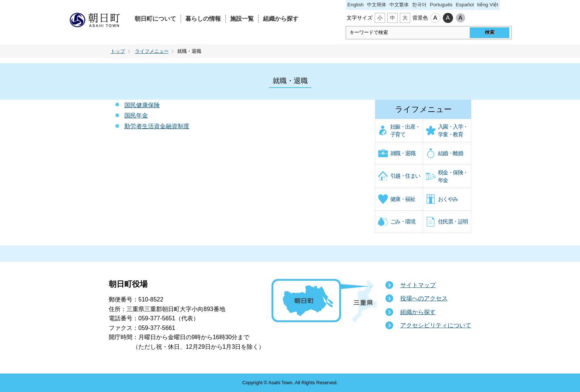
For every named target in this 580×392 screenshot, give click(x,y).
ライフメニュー (152, 51)
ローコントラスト (461, 18)
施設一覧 (242, 19)
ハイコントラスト (448, 18)
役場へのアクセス (424, 298)
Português (441, 5)
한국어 (419, 5)
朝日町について (155, 19)
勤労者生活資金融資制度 (157, 126)
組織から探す (281, 19)
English (355, 5)
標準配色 (435, 18)
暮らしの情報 (203, 19)
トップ (118, 51)
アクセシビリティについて (436, 325)
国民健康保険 (142, 105)
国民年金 (136, 115)
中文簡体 (377, 5)
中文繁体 (399, 5)
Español (465, 5)
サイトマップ (418, 285)
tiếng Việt (488, 5)
